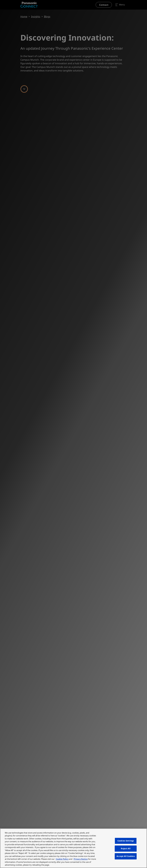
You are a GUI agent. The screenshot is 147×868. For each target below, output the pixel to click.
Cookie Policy (62, 859)
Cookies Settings (126, 841)
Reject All (126, 848)
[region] (73, 848)
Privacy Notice (81, 859)
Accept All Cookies (126, 856)
